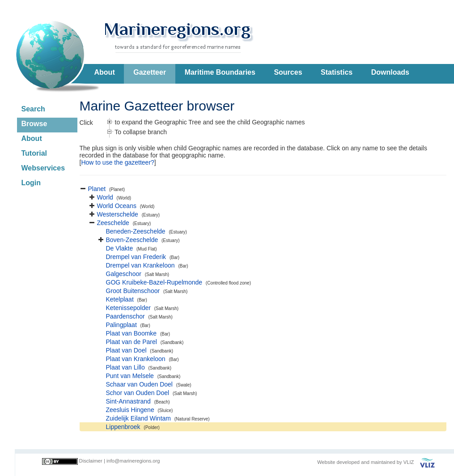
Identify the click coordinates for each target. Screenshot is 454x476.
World (105, 197)
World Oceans (117, 206)
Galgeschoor (124, 274)
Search (33, 109)
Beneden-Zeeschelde (136, 231)
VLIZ (409, 462)
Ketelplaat (120, 299)
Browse (34, 124)
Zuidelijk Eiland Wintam (139, 418)
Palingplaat (121, 325)
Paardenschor (125, 316)
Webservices (43, 168)
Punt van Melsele (130, 376)
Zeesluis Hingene (130, 410)
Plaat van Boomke (132, 333)
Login (31, 183)
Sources (288, 72)
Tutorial (34, 153)
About (105, 72)
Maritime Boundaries (220, 72)
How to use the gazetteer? (117, 162)
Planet (97, 189)
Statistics (337, 72)
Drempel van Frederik (136, 257)
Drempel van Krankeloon (140, 265)
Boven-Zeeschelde (132, 240)
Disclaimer (91, 461)
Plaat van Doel (126, 350)
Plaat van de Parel (132, 342)
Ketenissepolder (128, 308)
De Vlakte (120, 248)
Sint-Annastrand (128, 401)
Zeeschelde (113, 223)
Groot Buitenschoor (133, 291)
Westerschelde (118, 214)
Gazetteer (150, 72)
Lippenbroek (123, 427)
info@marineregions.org (133, 461)
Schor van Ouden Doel (138, 393)
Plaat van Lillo (125, 367)
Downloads (390, 72)
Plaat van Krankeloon (136, 359)
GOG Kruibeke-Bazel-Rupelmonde (154, 282)
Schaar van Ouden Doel (139, 384)
